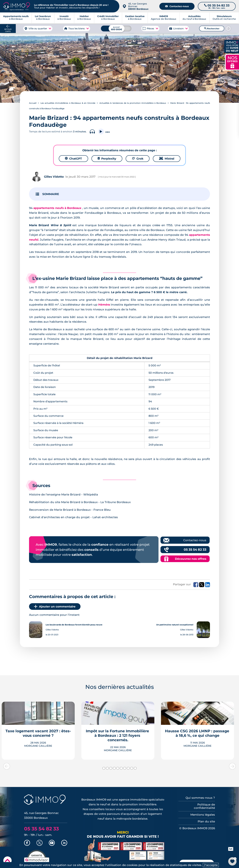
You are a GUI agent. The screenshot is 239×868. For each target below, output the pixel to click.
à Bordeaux (43, 18)
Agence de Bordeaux (164, 18)
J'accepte (211, 865)
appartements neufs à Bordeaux (57, 208)
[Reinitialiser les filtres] (229, 29)
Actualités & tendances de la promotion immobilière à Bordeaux (133, 103)
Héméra (104, 305)
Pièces (150, 29)
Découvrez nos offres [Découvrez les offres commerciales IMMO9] (191, 559)
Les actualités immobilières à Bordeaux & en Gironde (68, 103)
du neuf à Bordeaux (194, 18)
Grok (138, 159)
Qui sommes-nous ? (200, 798)
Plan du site (206, 821)
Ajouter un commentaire (55, 607)
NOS (232, 62)
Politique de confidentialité (204, 806)
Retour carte (8, 30)
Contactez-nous (177, 6)
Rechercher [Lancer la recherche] (212, 29)
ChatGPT (73, 159)
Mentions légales (203, 815)
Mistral (167, 159)
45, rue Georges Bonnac (138, 6)
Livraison (178, 29)
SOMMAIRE (51, 194)
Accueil (33, 103)
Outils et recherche (224, 18)
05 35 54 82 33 (195, 550)
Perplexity (107, 159)
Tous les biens (77, 29)
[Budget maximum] (116, 28)
